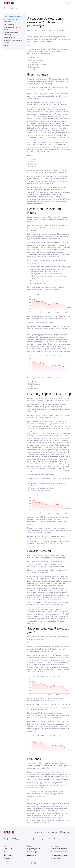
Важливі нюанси (10, 38)
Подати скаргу (32, 852)
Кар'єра (7, 852)
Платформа (8, 858)
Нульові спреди (56, 858)
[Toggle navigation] (69, 3)
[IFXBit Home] (9, 3)
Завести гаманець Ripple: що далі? (13, 42)
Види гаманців (9, 24)
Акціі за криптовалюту (59, 849)
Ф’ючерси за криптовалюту (60, 855)
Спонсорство (8, 855)
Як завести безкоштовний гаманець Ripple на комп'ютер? (13, 19)
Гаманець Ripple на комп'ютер (11, 34)
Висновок (7, 46)
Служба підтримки (34, 849)
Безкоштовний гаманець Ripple (13, 28)
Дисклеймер (32, 855)
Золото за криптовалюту (60, 852)
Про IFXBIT (8, 849)
